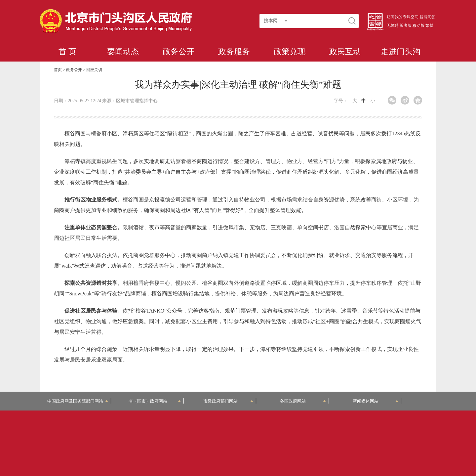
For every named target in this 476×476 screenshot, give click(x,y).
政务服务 (234, 52)
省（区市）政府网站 (155, 401)
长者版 (406, 25)
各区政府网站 (303, 401)
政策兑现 (290, 52)
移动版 (418, 25)
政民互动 (345, 52)
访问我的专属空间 (403, 17)
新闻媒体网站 (376, 401)
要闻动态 (123, 52)
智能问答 (427, 17)
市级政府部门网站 (228, 401)
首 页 (67, 52)
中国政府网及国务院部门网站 (78, 401)
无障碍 (393, 25)
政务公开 (178, 52)
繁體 (429, 25)
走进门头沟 (401, 52)
